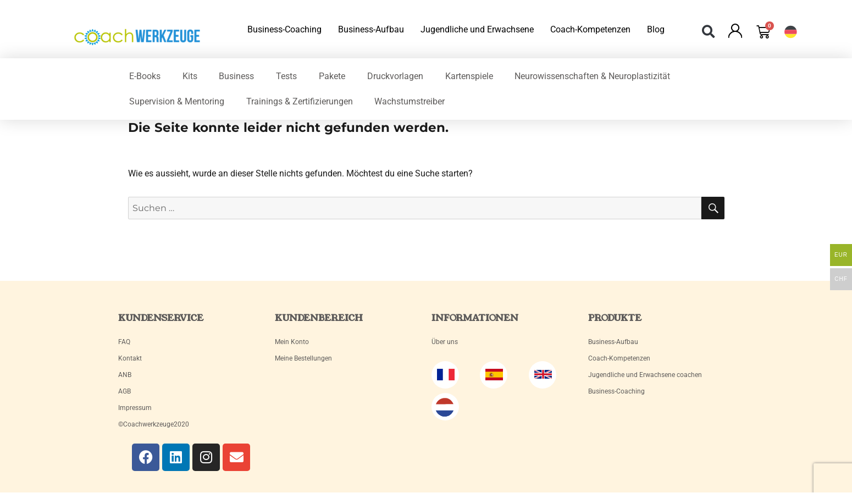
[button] (709, 32)
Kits (190, 76)
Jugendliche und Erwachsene (477, 29)
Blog (656, 29)
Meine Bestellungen (303, 358)
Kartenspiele (470, 76)
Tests (287, 76)
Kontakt (130, 358)
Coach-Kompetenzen (590, 29)
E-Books (145, 76)
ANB (125, 375)
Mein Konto (292, 342)
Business (237, 76)
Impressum (135, 408)
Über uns (445, 342)
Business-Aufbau (371, 29)
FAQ (124, 342)
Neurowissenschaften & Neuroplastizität (593, 76)
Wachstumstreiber (410, 101)
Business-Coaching (284, 29)
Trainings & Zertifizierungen (300, 101)
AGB (125, 391)
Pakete (333, 76)
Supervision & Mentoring (177, 101)
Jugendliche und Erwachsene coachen (645, 375)
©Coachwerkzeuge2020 (154, 424)
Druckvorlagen (396, 76)
